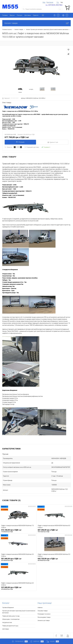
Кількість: (10, 147)
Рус (58, 2)
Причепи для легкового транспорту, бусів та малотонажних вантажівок (19, 612)
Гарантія (36, 15)
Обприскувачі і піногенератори (11, 619)
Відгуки (12, 15)
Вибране (37, 641)
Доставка (28, 15)
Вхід (44, 2)
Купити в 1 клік (53, 142)
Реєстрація (50, 2)
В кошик (20, 142)
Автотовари (6, 629)
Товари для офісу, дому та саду (11, 616)
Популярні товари (43, 611)
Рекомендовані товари (44, 617)
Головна (5, 15)
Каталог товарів (36, 23)
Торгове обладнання (8, 608)
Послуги (19, 15)
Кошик (53, 641)
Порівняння (20, 641)
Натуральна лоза (7, 623)
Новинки (40, 608)
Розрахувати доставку (32, 147)
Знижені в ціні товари (44, 621)
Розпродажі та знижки (44, 614)
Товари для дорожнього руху (10, 626)
